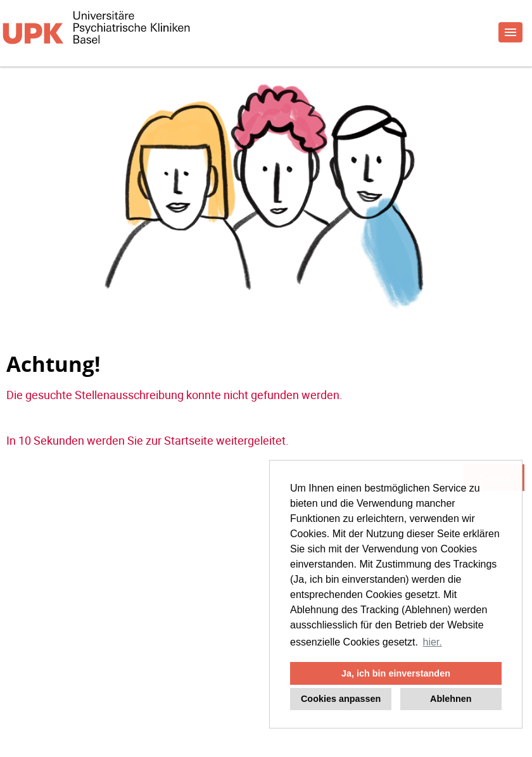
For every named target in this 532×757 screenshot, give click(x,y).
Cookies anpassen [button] (341, 699)
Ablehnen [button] (451, 699)
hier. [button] (433, 642)
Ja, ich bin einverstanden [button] (396, 673)
